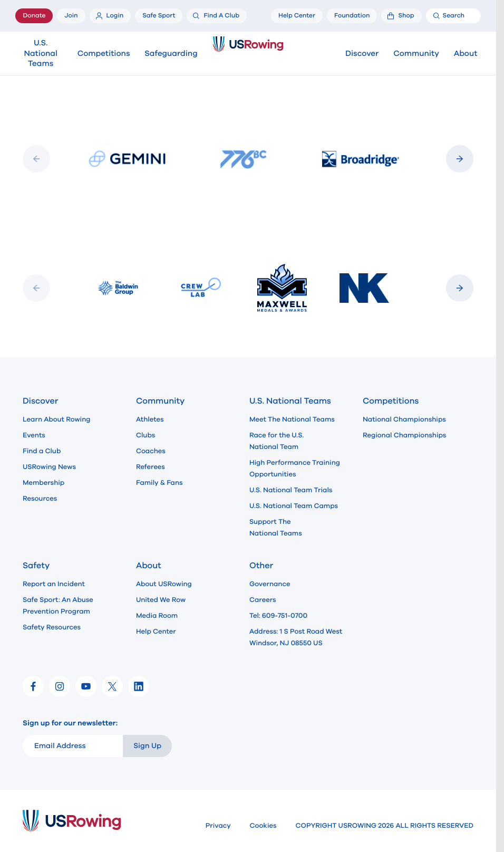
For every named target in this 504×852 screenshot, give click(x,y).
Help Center (156, 631)
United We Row (161, 600)
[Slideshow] (248, 159)
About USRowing (164, 584)
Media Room (157, 616)
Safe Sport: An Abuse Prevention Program (58, 606)
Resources (40, 499)
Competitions (104, 54)
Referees (151, 467)
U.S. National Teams (40, 54)
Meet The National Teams (292, 419)
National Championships (404, 419)
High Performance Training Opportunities (295, 468)
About (466, 54)
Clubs (146, 435)
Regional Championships (404, 435)
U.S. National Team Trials (291, 490)
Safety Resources (52, 627)
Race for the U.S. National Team (277, 441)
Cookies (263, 826)
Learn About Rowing (57, 419)
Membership (43, 483)
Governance (270, 584)
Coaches (151, 451)
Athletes (150, 419)
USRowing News (49, 467)
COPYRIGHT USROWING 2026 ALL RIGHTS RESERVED (385, 826)
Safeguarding (171, 54)
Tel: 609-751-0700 (278, 616)
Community (416, 54)
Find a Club (42, 451)
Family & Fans (159, 483)
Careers (263, 600)
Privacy (218, 826)
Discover (362, 54)
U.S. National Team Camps (294, 506)
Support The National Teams (276, 528)
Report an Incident (54, 584)
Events (34, 435)
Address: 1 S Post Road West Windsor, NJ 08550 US (296, 637)
